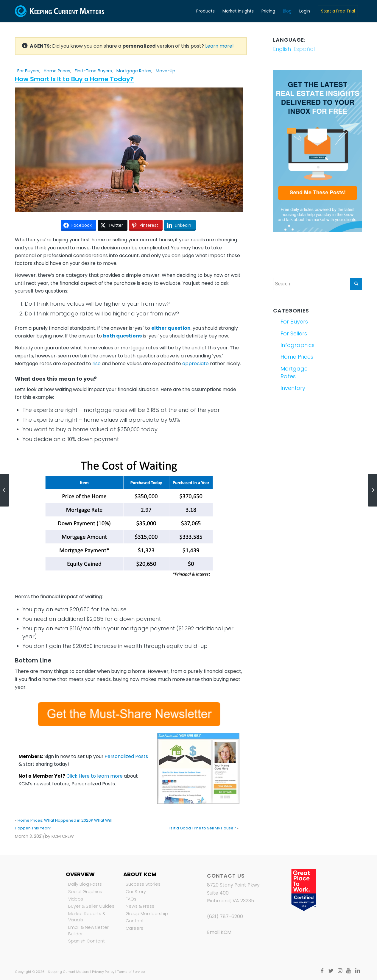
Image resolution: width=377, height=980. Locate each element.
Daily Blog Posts (85, 884)
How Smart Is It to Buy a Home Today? (74, 79)
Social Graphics (85, 892)
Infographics (297, 345)
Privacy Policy (103, 972)
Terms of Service (131, 972)
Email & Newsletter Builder (88, 931)
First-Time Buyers (93, 71)
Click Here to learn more (95, 776)
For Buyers (28, 71)
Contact (135, 921)
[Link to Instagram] (340, 971)
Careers (134, 928)
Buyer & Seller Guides (91, 906)
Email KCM (219, 932)
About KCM (140, 874)
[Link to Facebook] (322, 971)
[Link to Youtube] (349, 971)
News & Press (140, 906)
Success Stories (143, 884)
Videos (76, 899)
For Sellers (294, 333)
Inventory (293, 388)
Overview (80, 874)
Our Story (136, 892)
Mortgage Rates (134, 71)
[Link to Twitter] (331, 971)
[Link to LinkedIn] (358, 971)
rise (96, 364)
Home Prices (57, 71)
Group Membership (147, 914)
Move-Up (166, 71)
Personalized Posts (126, 756)
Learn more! (219, 46)
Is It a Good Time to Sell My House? (203, 828)
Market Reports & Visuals (87, 917)
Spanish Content (87, 941)
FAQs (131, 899)
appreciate (195, 364)
